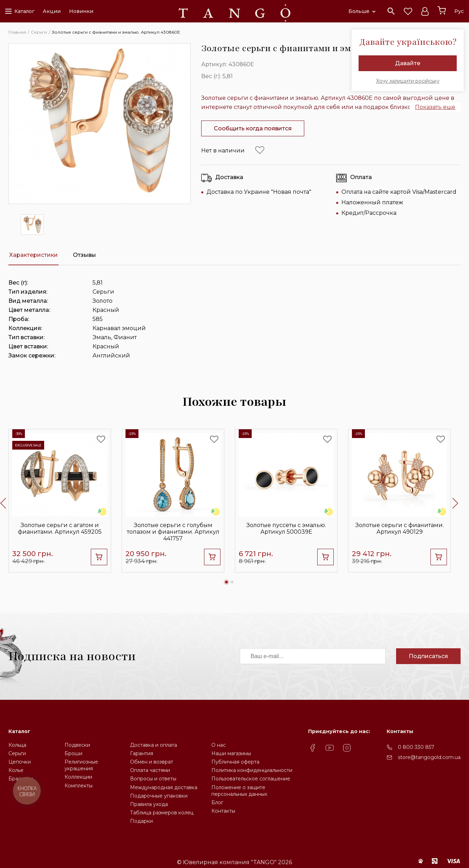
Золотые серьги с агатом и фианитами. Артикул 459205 (60, 528)
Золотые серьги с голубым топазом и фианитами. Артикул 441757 (173, 532)
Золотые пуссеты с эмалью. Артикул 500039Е (286, 528)
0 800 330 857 (416, 747)
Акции (52, 11)
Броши (73, 753)
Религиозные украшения (81, 765)
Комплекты (79, 786)
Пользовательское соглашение (251, 779)
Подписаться (428, 656)
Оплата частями (150, 770)
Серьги (17, 753)
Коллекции (78, 777)
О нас (219, 745)
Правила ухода (149, 804)
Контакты (223, 811)
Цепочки (20, 762)
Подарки (141, 821)
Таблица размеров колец (162, 813)
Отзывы (84, 255)
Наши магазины (231, 753)
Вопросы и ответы (153, 779)
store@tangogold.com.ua (429, 757)
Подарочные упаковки (159, 796)
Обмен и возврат (152, 762)
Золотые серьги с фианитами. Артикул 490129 (400, 528)
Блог (217, 802)
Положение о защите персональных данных (239, 791)
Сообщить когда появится (253, 128)
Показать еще (435, 107)
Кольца (17, 745)
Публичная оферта (235, 762)
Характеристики (33, 255)
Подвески (77, 745)
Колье (16, 770)
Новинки (81, 11)
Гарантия (142, 753)
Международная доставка (164, 787)
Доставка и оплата (154, 745)
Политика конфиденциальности (252, 770)
